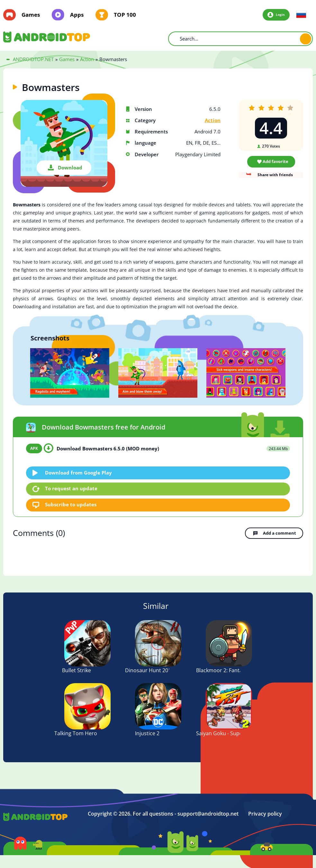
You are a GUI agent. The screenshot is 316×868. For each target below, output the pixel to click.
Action (213, 120)
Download (70, 167)
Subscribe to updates (71, 505)
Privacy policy (265, 813)
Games (31, 15)
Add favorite (275, 161)
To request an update (72, 489)
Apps (77, 15)
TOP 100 (125, 15)
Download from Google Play (79, 473)
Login (280, 14)
